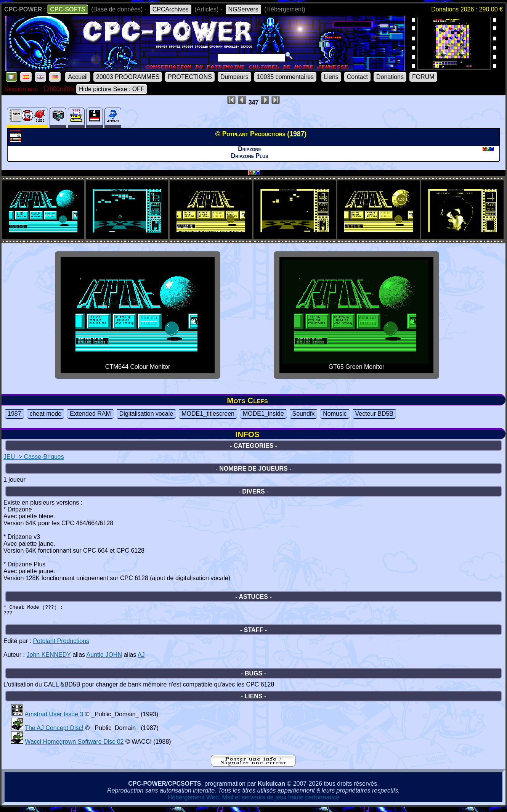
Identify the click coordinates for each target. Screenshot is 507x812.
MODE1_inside (263, 414)
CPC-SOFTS (67, 9)
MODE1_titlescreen (208, 414)
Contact (357, 77)
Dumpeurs (234, 77)
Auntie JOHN (104, 658)
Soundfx (304, 414)
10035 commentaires (285, 77)
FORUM (423, 77)
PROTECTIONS (190, 77)
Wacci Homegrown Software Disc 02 (74, 745)
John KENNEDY (48, 658)
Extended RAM (90, 414)
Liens (331, 77)
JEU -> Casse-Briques (34, 457)
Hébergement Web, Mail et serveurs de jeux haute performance (254, 801)
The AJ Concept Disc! (54, 731)
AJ (141, 658)
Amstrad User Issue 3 (54, 718)
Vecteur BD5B (375, 414)
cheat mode (46, 414)
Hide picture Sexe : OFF (112, 89)
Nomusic (335, 414)
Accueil (78, 77)
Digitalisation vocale (146, 414)
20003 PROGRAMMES (128, 77)
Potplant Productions (61, 644)
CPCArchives (171, 9)
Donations (390, 77)
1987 (14, 414)
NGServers (243, 9)
